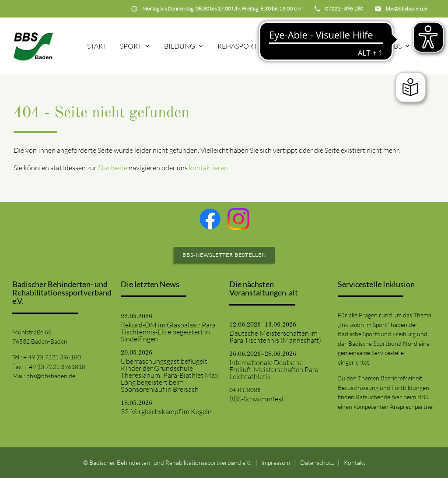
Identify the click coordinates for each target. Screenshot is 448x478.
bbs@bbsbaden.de (51, 376)
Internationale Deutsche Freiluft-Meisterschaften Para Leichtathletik (274, 369)
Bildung (180, 46)
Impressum (276, 462)
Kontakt (355, 462)
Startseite (113, 168)
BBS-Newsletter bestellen (224, 255)
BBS (395, 46)
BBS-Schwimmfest (257, 399)
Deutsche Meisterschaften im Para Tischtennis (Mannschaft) (275, 337)
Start (97, 46)
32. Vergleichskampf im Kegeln (166, 411)
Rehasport (237, 46)
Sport (131, 46)
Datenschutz (317, 462)
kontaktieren (208, 168)
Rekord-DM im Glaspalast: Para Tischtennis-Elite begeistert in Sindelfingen (168, 332)
